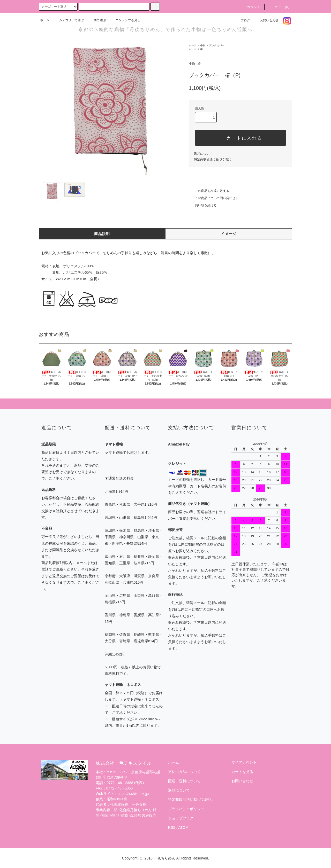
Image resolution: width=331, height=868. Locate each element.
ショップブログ (181, 818)
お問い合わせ (266, 20)
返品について (203, 154)
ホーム (45, 20)
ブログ (242, 20)
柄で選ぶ (97, 20)
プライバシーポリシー (186, 809)
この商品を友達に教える (209, 191)
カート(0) (279, 7)
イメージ (229, 234)
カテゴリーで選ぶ (68, 20)
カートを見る (242, 772)
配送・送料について (184, 781)
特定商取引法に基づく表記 (213, 159)
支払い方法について (184, 772)
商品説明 (102, 234)
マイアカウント (244, 762)
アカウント (249, 7)
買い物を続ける (203, 205)
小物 (203, 45)
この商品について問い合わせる (214, 198)
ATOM (183, 827)
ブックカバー (217, 45)
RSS (172, 827)
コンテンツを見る (125, 20)
